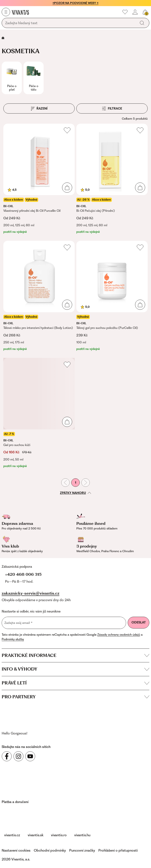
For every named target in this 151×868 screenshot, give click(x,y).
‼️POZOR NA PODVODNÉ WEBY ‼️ (76, 3)
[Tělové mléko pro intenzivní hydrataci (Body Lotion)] (39, 296)
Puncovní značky (82, 850)
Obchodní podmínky (50, 850)
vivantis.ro (59, 835)
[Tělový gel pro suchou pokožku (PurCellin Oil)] (112, 296)
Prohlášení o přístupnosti (118, 850)
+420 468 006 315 (23, 574)
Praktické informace (75, 655)
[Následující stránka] (86, 483)
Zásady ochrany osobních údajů (119, 635)
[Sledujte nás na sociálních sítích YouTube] (30, 756)
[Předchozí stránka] (65, 483)
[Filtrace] (112, 108)
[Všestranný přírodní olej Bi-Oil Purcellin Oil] (39, 179)
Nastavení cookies (16, 850)
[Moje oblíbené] (125, 12)
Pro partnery (75, 697)
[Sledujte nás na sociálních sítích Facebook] (7, 756)
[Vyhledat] (142, 23)
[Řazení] (39, 108)
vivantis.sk (36, 835)
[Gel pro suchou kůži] (39, 413)
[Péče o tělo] (34, 78)
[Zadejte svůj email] (64, 623)
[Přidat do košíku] (67, 188)
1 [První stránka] (75, 483)
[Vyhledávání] (70, 23)
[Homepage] (20, 12)
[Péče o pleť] (12, 78)
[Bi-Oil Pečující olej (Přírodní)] (112, 179)
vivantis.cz (12, 835)
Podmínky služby (13, 639)
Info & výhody (75, 669)
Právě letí (75, 683)
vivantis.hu (82, 835)
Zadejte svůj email (18, 623)
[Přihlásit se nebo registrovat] (135, 12)
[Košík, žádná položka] (145, 12)
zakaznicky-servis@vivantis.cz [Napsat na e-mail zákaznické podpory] (31, 593)
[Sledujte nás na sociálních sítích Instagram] (18, 756)
